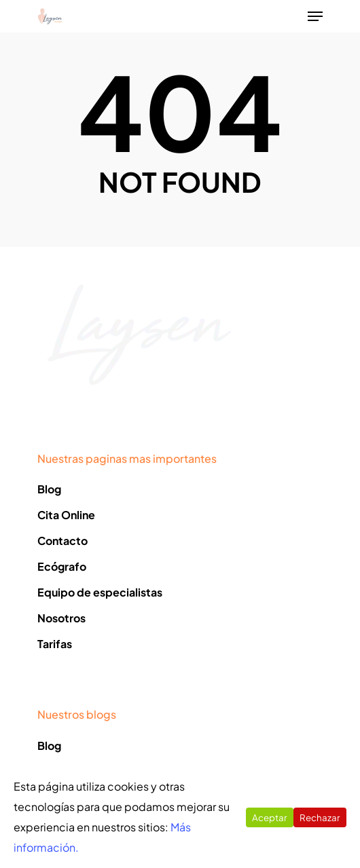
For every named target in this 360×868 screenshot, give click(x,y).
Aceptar (270, 817)
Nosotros (61, 618)
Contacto (62, 541)
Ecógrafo (62, 566)
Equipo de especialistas (100, 592)
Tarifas (55, 644)
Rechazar (320, 817)
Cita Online (66, 515)
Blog (49, 489)
